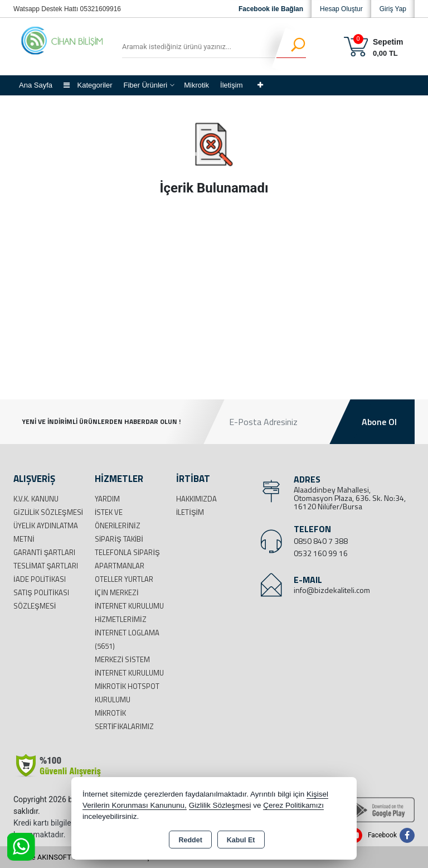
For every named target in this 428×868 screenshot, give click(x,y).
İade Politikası (40, 579)
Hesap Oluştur (341, 9)
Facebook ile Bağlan (271, 9)
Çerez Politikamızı (293, 805)
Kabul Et (241, 840)
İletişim (231, 85)
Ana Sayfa (36, 85)
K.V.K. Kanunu (36, 499)
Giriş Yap (393, 9)
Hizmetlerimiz (121, 619)
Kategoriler (88, 85)
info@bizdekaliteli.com (332, 590)
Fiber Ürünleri (145, 85)
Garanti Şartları (44, 552)
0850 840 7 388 (321, 541)
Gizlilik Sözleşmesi (48, 512)
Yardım (107, 499)
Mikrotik (196, 85)
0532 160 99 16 (321, 553)
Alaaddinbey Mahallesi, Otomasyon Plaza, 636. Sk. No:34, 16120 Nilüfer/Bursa (350, 498)
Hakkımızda (196, 499)
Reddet (190, 840)
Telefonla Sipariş (127, 552)
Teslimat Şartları (46, 566)
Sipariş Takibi (119, 539)
